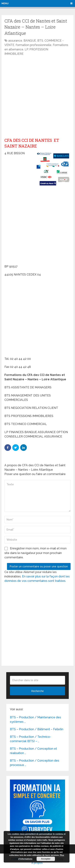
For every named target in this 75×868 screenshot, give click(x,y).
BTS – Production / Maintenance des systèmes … (35, 720)
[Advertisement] (37, 97)
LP (26, 49)
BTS (40, 41)
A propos (37, 863)
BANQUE (30, 41)
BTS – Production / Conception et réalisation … (33, 751)
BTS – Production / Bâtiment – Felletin (37, 729)
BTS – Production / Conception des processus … (35, 763)
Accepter (46, 859)
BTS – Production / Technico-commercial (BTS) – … (31, 739)
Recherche (37, 691)
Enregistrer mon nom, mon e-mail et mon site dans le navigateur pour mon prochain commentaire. (35, 553)
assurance (15, 41)
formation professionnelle (34, 45)
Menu (5, 3)
